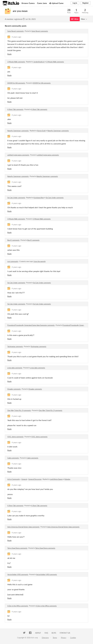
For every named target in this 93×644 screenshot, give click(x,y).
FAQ (46, 633)
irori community (13, 261)
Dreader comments (14, 389)
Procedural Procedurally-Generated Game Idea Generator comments (31, 325)
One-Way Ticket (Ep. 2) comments (19, 410)
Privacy (64, 638)
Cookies (73, 638)
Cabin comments (13, 458)
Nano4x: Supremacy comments (18, 131)
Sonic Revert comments (16, 31)
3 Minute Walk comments (16, 62)
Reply (9, 54)
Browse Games (28, 3)
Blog (54, 633)
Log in (75, 3)
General (24, 479)
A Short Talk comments (15, 109)
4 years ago (16, 37)
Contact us (65, 633)
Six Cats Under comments (16, 198)
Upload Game (56, 3)
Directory (45, 638)
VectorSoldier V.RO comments (18, 574)
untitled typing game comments (18, 155)
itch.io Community (14, 479)
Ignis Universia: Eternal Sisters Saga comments (23, 527)
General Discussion (35, 479)
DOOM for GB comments (16, 83)
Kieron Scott (41, 131)
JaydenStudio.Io (39, 62)
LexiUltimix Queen (56, 479)
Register (85, 3)
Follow (75, 19)
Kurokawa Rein (39, 198)
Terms (55, 638)
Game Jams (42, 3)
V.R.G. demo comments (15, 437)
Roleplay (67, 479)
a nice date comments (15, 368)
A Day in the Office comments (18, 606)
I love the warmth (39, 261)
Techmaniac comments (15, 346)
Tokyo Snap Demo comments (17, 548)
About (38, 633)
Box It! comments (13, 240)
